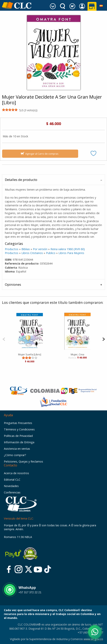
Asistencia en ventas (17, 449)
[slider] (10, 110)
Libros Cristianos (32, 253)
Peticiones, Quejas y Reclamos (23, 461)
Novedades (11, 486)
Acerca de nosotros (16, 473)
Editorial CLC (12, 480)
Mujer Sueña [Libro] (30, 354)
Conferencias (12, 492)
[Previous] (4, 339)
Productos (12, 249)
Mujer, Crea (77, 354)
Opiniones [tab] (13, 284)
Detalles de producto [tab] (21, 180)
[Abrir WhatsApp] (95, 632)
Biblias (26, 249)
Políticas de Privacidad (18, 436)
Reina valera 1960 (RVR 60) (68, 249)
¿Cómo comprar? (15, 455)
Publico (51, 253)
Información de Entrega (19, 442)
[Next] (104, 339)
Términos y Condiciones (19, 429)
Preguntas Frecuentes (18, 423)
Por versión (40, 249)
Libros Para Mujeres (71, 253)
